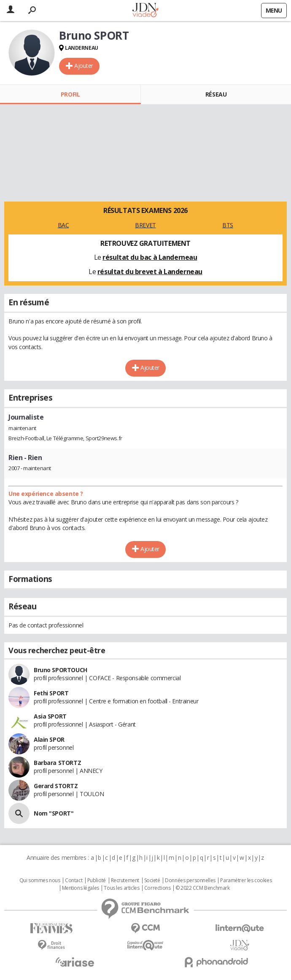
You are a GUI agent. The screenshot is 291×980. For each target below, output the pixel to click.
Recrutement (125, 880)
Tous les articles (121, 888)
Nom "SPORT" (54, 813)
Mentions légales (81, 888)
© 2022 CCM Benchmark (203, 888)
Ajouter (84, 66)
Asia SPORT (50, 716)
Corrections (157, 888)
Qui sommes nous (40, 880)
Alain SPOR (49, 739)
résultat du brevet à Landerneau (150, 272)
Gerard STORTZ (56, 786)
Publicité (97, 880)
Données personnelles (190, 880)
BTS (228, 225)
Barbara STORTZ (57, 763)
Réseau (216, 94)
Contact (74, 880)
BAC (63, 225)
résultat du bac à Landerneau (150, 257)
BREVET (145, 225)
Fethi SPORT (51, 693)
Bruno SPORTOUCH (61, 670)
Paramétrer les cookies (246, 880)
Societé (152, 880)
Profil (70, 94)
